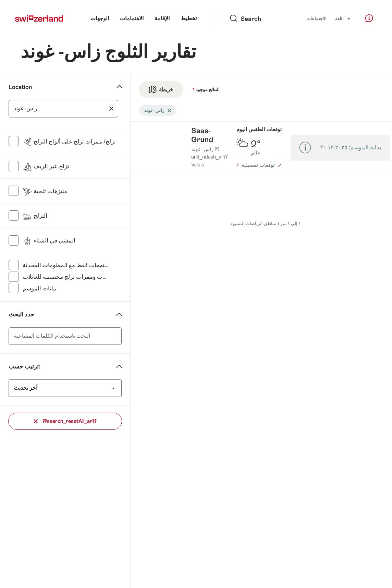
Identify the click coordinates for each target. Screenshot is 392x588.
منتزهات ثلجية (45, 191)
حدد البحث (21, 314)
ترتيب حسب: (24, 366)
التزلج (35, 216)
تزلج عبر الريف (46, 166)
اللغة (343, 18)
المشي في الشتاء (49, 240)
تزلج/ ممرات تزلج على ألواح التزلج (69, 141)
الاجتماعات (316, 19)
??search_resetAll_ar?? (65, 421)
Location (20, 87)
